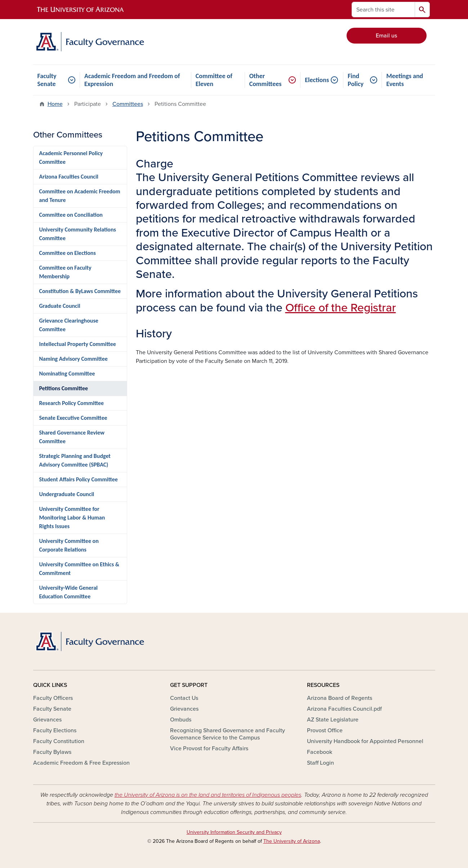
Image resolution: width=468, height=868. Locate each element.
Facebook (320, 752)
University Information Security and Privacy (234, 832)
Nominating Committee (67, 374)
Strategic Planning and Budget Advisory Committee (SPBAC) (75, 460)
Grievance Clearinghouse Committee (69, 325)
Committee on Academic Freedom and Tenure (80, 196)
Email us (386, 36)
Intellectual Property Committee (78, 344)
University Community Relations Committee (78, 234)
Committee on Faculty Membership (65, 272)
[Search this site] (383, 10)
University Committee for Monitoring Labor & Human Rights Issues (72, 518)
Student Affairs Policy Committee (79, 479)
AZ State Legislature (333, 720)
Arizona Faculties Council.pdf (344, 709)
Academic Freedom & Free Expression (81, 763)
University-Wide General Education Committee (68, 592)
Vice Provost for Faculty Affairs (209, 748)
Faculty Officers (53, 698)
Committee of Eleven (214, 80)
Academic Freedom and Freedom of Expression (132, 80)
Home (55, 104)
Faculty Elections (55, 730)
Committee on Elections (68, 253)
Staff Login (320, 763)
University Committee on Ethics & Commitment (79, 569)
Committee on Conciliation (71, 215)
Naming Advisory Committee (73, 359)
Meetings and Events (405, 80)
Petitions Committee (64, 388)
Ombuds (181, 720)
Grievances (47, 720)
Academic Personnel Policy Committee (71, 158)
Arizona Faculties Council (69, 177)
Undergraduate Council (67, 494)
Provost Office (325, 730)
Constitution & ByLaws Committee (80, 291)
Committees (128, 104)
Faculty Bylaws (52, 752)
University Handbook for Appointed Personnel (365, 741)
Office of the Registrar (341, 308)
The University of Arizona (292, 841)
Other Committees (266, 80)
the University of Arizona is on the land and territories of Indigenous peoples (208, 795)
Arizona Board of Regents (340, 698)
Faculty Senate (47, 80)
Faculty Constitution (59, 741)
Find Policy (356, 80)
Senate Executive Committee (73, 418)
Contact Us (184, 698)
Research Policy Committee (72, 403)
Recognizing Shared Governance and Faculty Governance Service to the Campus (228, 734)
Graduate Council (60, 306)
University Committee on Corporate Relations (69, 545)
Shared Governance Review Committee (72, 437)
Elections (317, 80)
